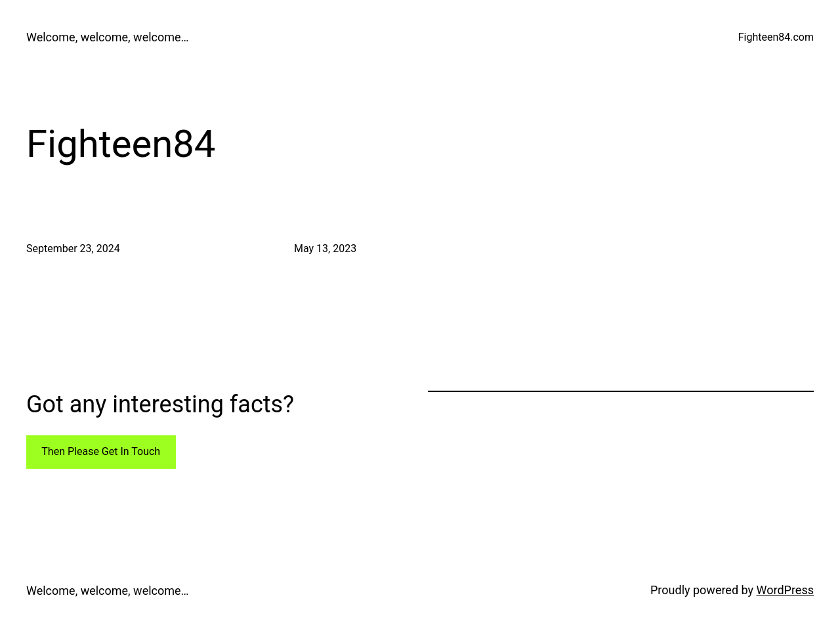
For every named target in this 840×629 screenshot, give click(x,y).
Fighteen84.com (776, 37)
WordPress (785, 590)
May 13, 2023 (325, 249)
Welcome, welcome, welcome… (108, 37)
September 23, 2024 (73, 249)
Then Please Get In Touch (101, 451)
